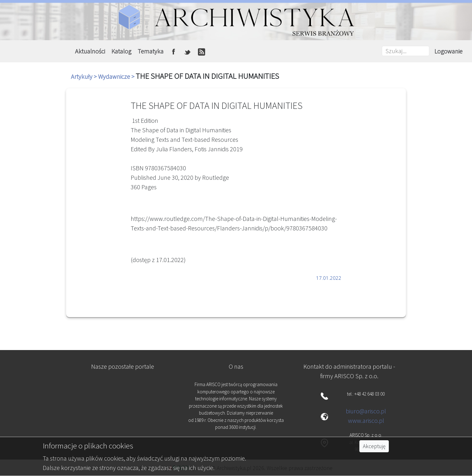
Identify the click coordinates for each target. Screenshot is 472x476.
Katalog (121, 51)
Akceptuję (374, 446)
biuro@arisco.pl (366, 411)
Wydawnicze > (117, 76)
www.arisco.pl (366, 420)
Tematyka (151, 51)
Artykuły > (84, 76)
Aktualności (90, 51)
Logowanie (448, 51)
